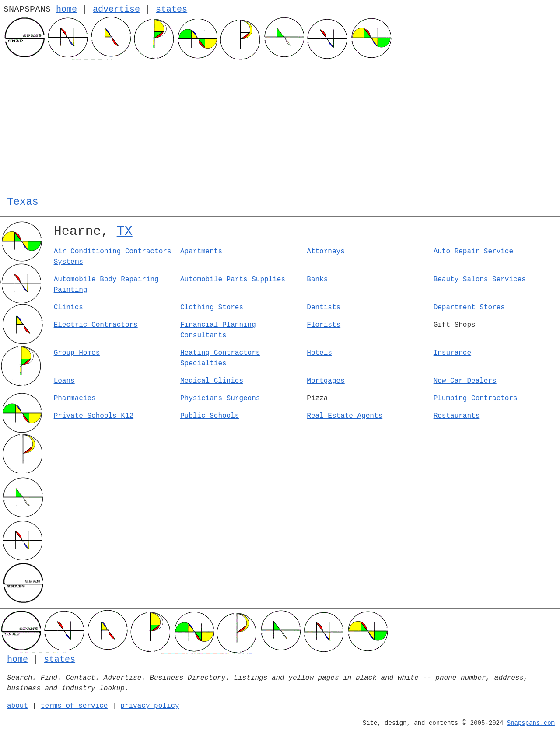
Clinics (68, 308)
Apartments (201, 252)
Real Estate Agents (345, 416)
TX (125, 231)
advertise (116, 9)
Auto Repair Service (473, 252)
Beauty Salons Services (480, 280)
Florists (324, 325)
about (17, 706)
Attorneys (325, 252)
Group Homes (77, 353)
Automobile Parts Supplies (233, 280)
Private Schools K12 (94, 416)
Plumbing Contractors (476, 398)
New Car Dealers (465, 381)
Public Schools (210, 416)
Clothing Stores (212, 308)
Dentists (324, 308)
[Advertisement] (280, 126)
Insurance (452, 353)
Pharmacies (75, 398)
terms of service (74, 706)
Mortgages (325, 381)
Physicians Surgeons (220, 398)
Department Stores (469, 308)
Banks (317, 280)
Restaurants (457, 416)
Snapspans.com (531, 723)
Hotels (319, 353)
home (66, 9)
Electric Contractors (96, 325)
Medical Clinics (212, 381)
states (171, 9)
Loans (64, 381)
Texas (23, 202)
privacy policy (150, 706)
